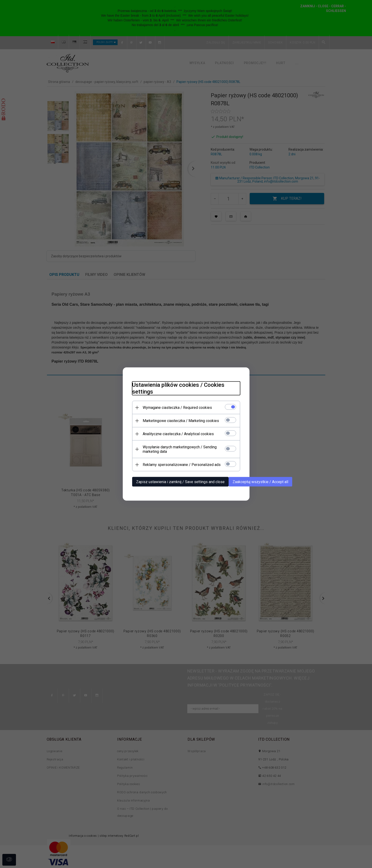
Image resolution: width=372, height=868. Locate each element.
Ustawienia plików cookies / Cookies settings (178, 388)
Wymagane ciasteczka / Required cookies (177, 408)
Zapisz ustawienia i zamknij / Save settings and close (180, 482)
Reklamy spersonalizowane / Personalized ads (182, 465)
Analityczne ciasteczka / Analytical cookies (178, 434)
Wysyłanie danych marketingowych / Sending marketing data (180, 449)
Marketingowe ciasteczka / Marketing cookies (181, 421)
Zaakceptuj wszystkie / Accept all (260, 482)
